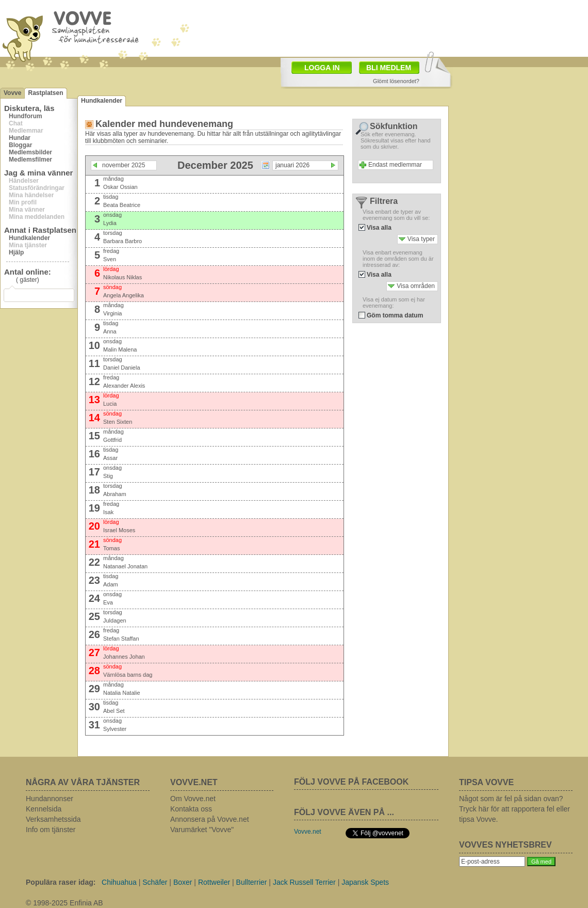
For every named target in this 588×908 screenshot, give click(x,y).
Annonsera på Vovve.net (210, 819)
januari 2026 (292, 165)
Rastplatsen (45, 93)
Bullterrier (252, 882)
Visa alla (379, 228)
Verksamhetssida (53, 819)
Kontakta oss (191, 809)
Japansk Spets (365, 882)
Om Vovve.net (193, 799)
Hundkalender (29, 238)
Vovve (12, 93)
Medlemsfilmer (30, 160)
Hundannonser (50, 799)
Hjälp (16, 252)
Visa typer (421, 239)
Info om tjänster (51, 830)
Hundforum (26, 116)
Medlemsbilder (30, 152)
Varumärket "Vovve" (202, 830)
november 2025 (124, 165)
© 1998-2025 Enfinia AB (64, 903)
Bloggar (20, 145)
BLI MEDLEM (389, 68)
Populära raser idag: (61, 882)
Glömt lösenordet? (396, 81)
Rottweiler (214, 882)
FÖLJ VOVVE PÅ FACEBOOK (351, 782)
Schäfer (155, 882)
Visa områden (416, 286)
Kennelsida (44, 809)
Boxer (183, 882)
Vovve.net (308, 832)
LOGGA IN (322, 68)
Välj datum (266, 165)
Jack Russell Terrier (304, 882)
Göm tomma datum (395, 315)
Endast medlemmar (395, 165)
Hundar (20, 138)
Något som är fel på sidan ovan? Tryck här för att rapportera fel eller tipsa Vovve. (514, 809)
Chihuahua (119, 882)
